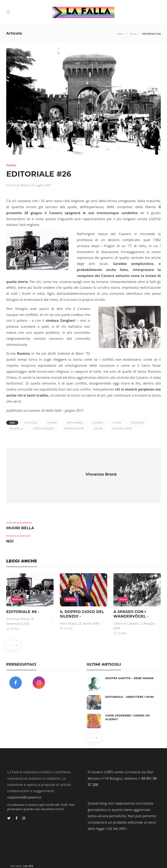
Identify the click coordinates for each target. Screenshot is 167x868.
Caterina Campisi (126, 611)
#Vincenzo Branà (122, 429)
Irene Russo (69, 611)
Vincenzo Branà (18, 185)
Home (120, 34)
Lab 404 (28, 854)
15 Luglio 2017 (41, 185)
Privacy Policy (148, 858)
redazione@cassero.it (24, 785)
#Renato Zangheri (74, 429)
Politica (11, 165)
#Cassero (98, 423)
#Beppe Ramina (75, 423)
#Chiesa (117, 423)
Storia (133, 34)
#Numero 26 (16, 429)
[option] (30, 591)
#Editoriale (138, 423)
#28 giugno (31, 423)
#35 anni (52, 423)
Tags (12, 423)
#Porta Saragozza (43, 429)
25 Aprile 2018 (89, 611)
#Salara (98, 429)
